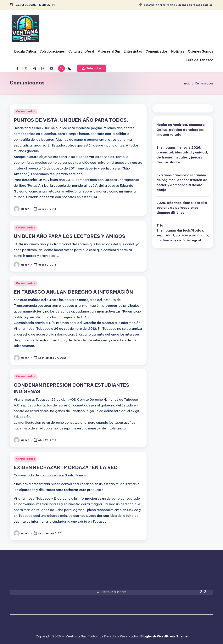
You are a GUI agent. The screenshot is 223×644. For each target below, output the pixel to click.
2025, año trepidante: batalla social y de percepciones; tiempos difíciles (182, 208)
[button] (92, 68)
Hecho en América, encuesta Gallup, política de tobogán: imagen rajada (181, 130)
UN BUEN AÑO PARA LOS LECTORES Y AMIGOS (70, 236)
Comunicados (26, 111)
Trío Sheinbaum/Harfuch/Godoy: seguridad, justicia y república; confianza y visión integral (183, 233)
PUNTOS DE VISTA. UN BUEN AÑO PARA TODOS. (71, 120)
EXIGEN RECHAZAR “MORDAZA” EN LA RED (66, 467)
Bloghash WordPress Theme (164, 636)
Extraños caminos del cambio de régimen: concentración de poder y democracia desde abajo (182, 183)
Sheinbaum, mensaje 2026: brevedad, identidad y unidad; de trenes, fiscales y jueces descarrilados (182, 155)
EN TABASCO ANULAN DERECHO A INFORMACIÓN (73, 292)
